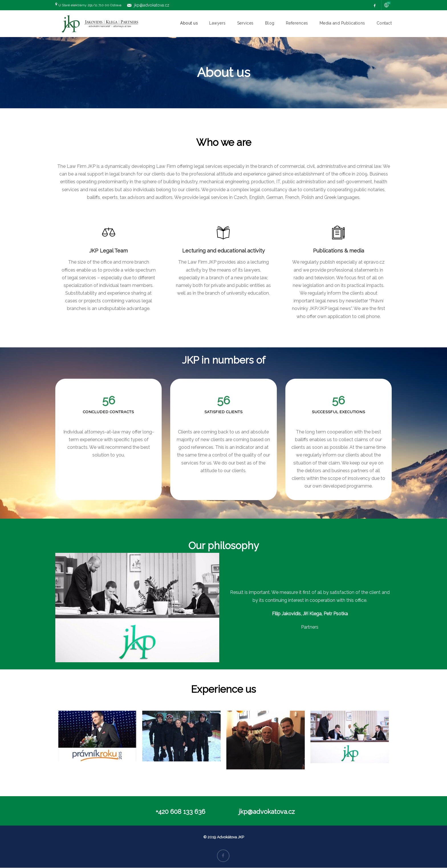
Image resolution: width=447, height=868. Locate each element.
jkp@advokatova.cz (152, 5)
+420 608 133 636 (180, 812)
